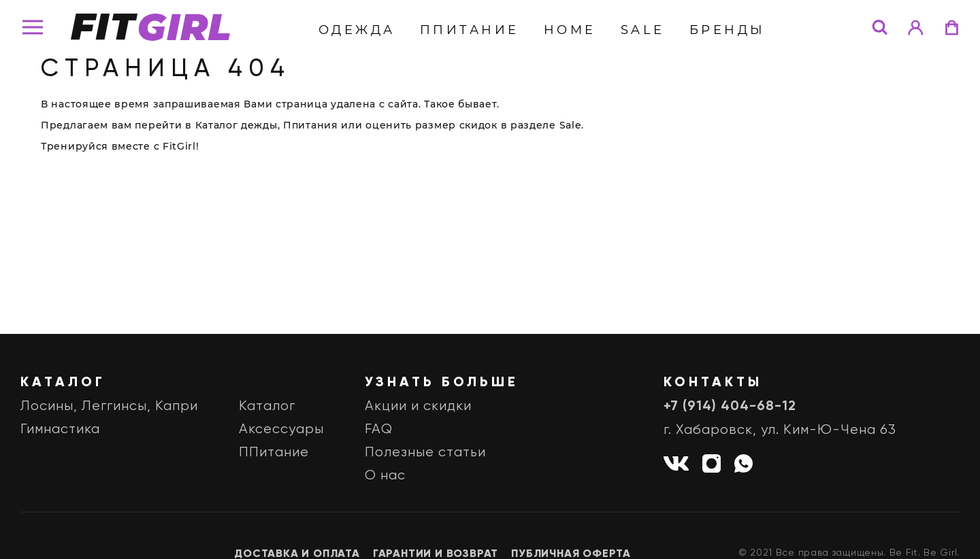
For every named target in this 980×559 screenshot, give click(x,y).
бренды (728, 30)
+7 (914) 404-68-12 (730, 407)
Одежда (357, 30)
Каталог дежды (236, 125)
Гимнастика (60, 429)
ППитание (470, 30)
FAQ (379, 429)
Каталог (267, 406)
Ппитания (311, 125)
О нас (385, 476)
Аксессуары (281, 429)
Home (570, 30)
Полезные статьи (425, 453)
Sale (643, 30)
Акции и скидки (418, 406)
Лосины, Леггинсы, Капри (109, 406)
